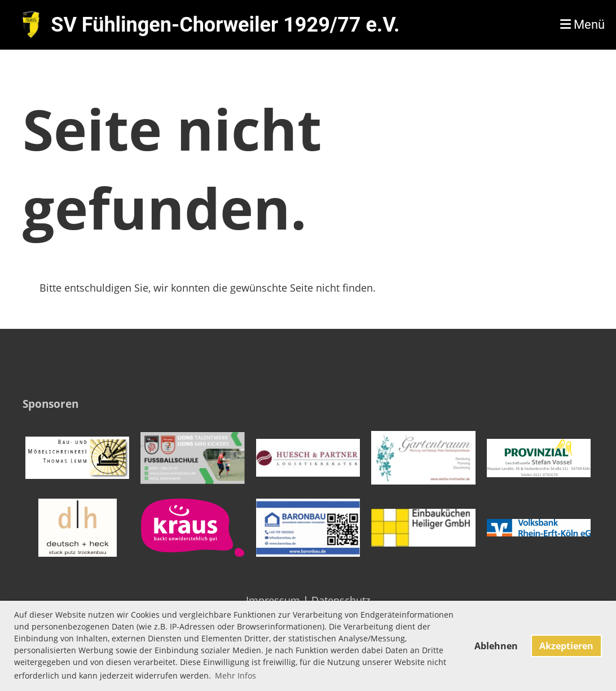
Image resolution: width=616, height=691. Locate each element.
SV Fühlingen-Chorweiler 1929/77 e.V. (225, 25)
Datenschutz (341, 600)
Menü (582, 25)
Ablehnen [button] (496, 646)
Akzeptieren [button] (566, 646)
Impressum (273, 600)
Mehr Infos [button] (236, 675)
